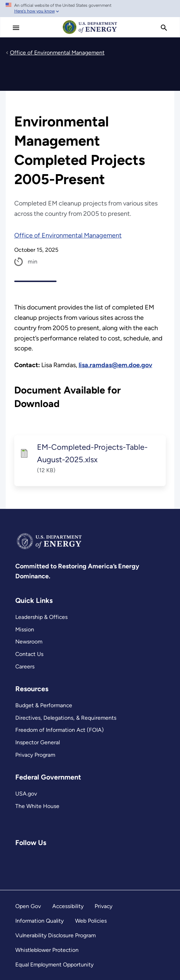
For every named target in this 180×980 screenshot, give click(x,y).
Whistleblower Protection (47, 950)
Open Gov (28, 906)
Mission (25, 629)
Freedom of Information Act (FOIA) (60, 730)
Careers (25, 666)
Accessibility (68, 906)
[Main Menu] (16, 28)
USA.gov (26, 794)
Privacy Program (35, 755)
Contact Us (29, 654)
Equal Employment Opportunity (54, 965)
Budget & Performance (44, 705)
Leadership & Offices (41, 617)
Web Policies (91, 921)
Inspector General (38, 742)
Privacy (104, 906)
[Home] (90, 33)
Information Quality (39, 921)
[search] (164, 28)
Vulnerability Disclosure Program (55, 935)
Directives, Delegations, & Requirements (66, 718)
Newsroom (29, 642)
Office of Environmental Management (68, 235)
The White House (37, 806)
